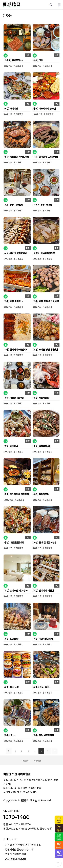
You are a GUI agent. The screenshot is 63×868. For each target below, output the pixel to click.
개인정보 (26, 760)
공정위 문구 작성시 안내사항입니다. (23, 845)
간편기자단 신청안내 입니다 (19, 849)
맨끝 (55, 751)
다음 (48, 751)
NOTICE (10, 839)
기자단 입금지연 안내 (16, 854)
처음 (9, 751)
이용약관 (37, 760)
